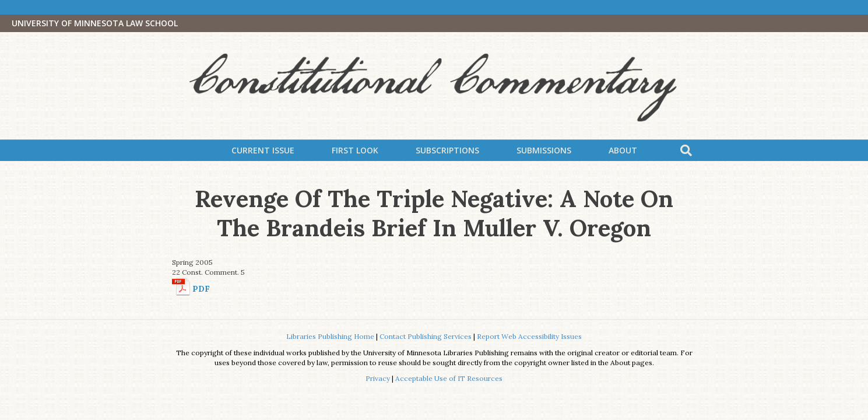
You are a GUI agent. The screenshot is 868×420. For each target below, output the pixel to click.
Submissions (544, 150)
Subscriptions (447, 150)
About (623, 150)
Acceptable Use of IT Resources (449, 378)
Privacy (378, 378)
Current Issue (263, 150)
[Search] (686, 150)
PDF (201, 289)
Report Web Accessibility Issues (529, 336)
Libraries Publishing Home (330, 336)
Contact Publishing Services (426, 336)
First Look (355, 150)
